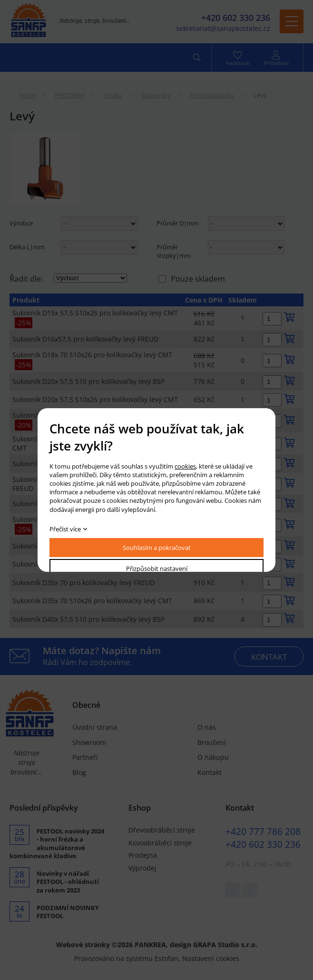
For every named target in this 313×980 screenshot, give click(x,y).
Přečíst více (65, 529)
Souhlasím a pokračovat (157, 548)
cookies (185, 466)
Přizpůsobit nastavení (157, 568)
